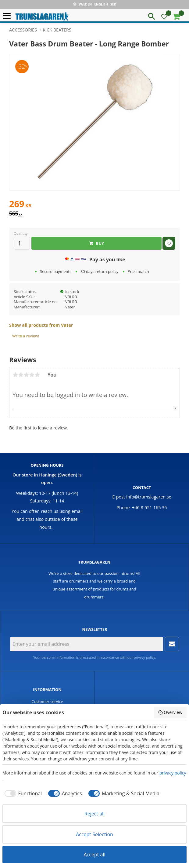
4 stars (32, 375)
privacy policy (144, 657)
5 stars (37, 375)
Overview (170, 712)
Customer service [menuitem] (47, 701)
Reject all (94, 814)
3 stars (26, 375)
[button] (8, 16)
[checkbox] (22, 793)
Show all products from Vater (41, 325)
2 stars (21, 375)
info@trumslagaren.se (149, 497)
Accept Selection (94, 834)
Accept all (94, 855)
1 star (15, 375)
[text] (94, 205)
